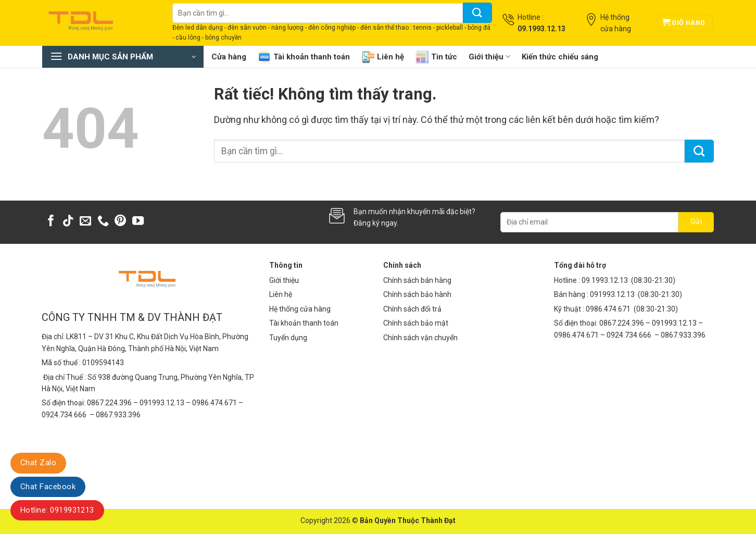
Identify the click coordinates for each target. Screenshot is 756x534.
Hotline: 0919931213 (57, 510)
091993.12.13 (612, 294)
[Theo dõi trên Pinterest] (120, 222)
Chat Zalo (38, 463)
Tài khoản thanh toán (304, 57)
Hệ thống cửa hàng (300, 309)
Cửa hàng (229, 57)
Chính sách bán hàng (417, 280)
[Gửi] (477, 13)
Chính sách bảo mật (416, 323)
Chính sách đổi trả (412, 309)
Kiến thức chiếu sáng (560, 57)
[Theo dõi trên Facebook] (51, 222)
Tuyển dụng (288, 338)
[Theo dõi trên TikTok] (68, 222)
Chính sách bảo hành (417, 294)
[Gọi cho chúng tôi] (103, 222)
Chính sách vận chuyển (420, 338)
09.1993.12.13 (605, 280)
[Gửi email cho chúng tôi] (85, 222)
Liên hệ (383, 57)
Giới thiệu (489, 57)
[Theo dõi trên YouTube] (138, 222)
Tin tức (436, 57)
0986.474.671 (609, 309)
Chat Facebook (48, 487)
